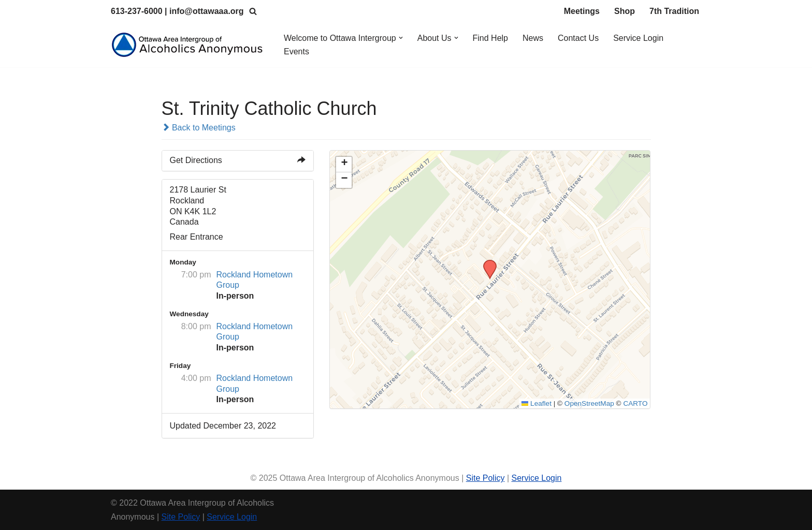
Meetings (582, 11)
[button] (401, 38)
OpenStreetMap (589, 403)
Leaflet (536, 403)
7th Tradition (674, 11)
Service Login (638, 38)
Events (296, 51)
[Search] (253, 11)
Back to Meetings (199, 128)
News (533, 38)
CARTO (635, 403)
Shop (625, 11)
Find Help (490, 38)
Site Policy (485, 478)
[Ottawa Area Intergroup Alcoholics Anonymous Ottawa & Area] (189, 45)
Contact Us (578, 38)
